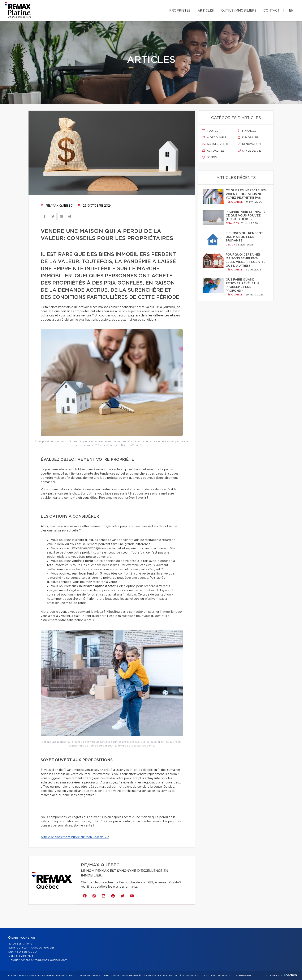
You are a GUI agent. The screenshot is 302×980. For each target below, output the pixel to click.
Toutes (210, 131)
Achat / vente (216, 144)
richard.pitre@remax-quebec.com (44, 960)
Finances (247, 131)
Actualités (213, 151)
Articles (206, 11)
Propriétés (180, 11)
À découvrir (214, 138)
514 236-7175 (24, 956)
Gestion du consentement (234, 976)
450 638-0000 (26, 952)
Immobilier (248, 138)
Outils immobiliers (239, 11)
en (291, 11)
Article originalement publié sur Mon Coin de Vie (75, 837)
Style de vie (249, 151)
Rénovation (249, 144)
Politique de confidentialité (162, 976)
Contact (271, 11)
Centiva (290, 975)
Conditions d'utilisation (199, 976)
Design (210, 157)
